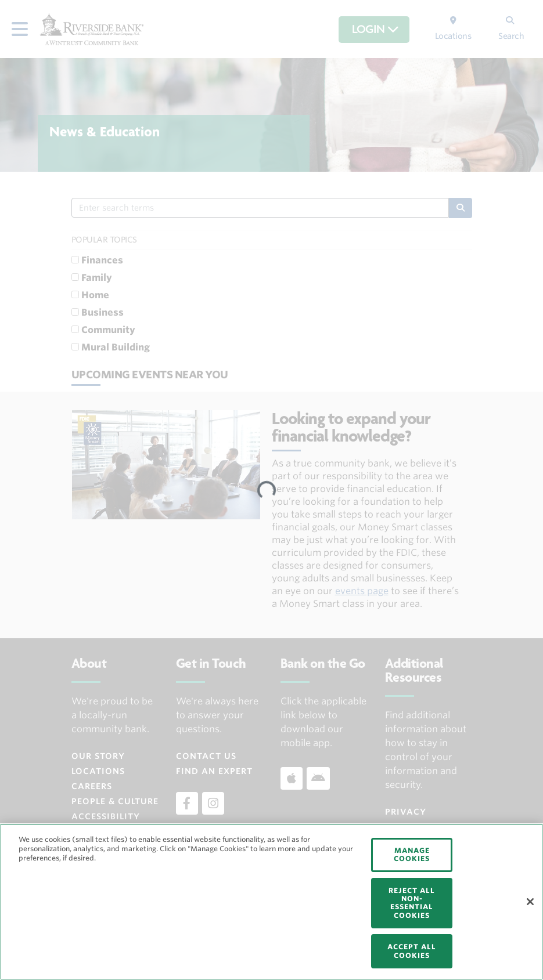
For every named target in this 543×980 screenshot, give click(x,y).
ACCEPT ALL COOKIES (412, 951)
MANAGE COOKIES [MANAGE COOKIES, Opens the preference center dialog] (412, 854)
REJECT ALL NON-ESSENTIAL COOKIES (412, 903)
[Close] (530, 902)
